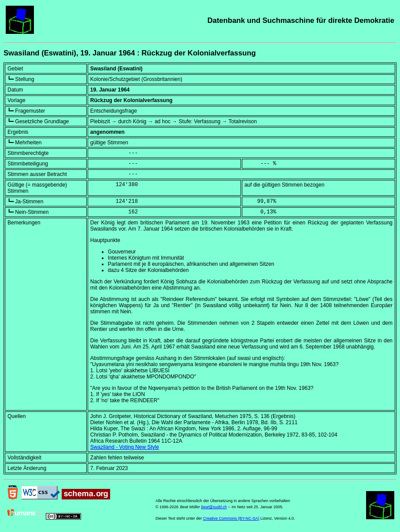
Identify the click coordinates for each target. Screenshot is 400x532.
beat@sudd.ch (214, 507)
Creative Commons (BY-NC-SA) (231, 518)
